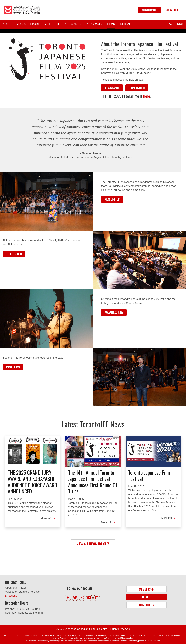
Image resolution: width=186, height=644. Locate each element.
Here (146, 96)
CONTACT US (147, 605)
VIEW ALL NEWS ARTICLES (93, 544)
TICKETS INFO (137, 88)
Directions (11, 596)
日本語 (179, 24)
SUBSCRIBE (172, 10)
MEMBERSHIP (149, 10)
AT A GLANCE (112, 88)
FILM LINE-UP (112, 199)
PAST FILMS (13, 367)
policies (157, 641)
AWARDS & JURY (114, 312)
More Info (48, 518)
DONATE (147, 597)
